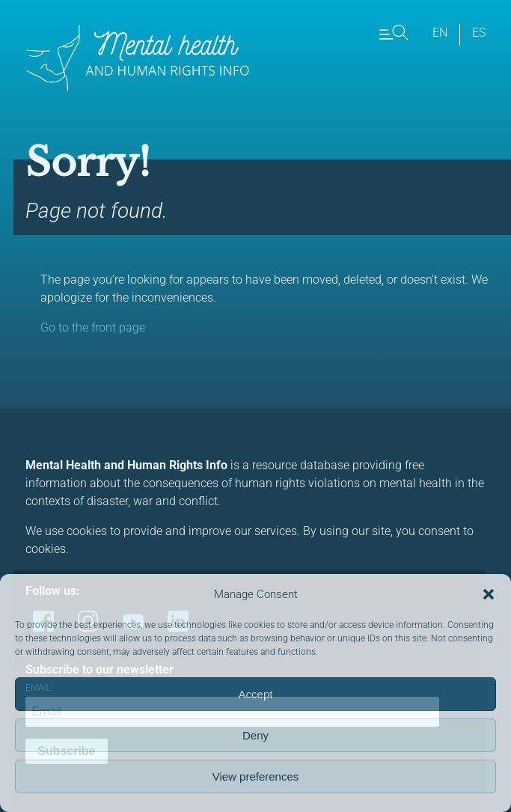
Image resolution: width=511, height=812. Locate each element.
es (479, 33)
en (440, 33)
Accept (256, 694)
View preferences (256, 776)
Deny (255, 735)
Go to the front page (93, 327)
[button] (489, 594)
